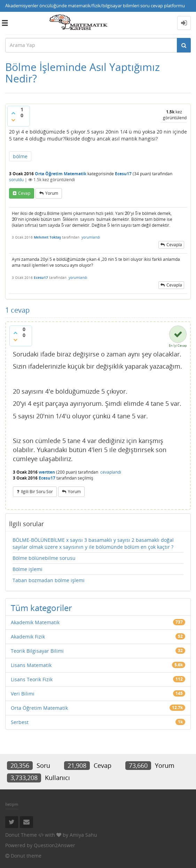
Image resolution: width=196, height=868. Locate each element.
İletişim (12, 804)
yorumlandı (91, 237)
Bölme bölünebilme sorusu (44, 558)
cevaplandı (111, 472)
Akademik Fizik (28, 637)
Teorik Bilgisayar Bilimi (37, 651)
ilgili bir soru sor (37, 492)
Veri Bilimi (23, 694)
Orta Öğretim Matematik (61, 174)
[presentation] (127, 213)
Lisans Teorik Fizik (32, 679)
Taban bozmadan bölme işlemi (49, 580)
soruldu (16, 180)
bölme (20, 156)
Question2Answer (54, 845)
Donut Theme (21, 835)
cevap (24, 193)
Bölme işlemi (28, 569)
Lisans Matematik (31, 665)
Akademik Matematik (35, 622)
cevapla (174, 245)
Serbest (20, 722)
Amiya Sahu (83, 835)
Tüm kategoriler (41, 608)
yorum (52, 193)
